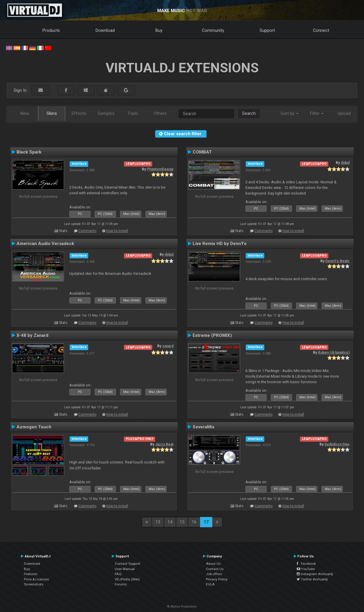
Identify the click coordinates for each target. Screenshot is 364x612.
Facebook (306, 564)
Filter (317, 113)
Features (31, 574)
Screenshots (34, 584)
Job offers (214, 574)
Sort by (290, 113)
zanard (168, 346)
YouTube (306, 569)
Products (51, 30)
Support (267, 30)
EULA (210, 584)
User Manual (125, 569)
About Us (213, 564)
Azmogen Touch (34, 427)
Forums (121, 584)
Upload (344, 113)
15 (182, 522)
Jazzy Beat (164, 444)
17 (206, 522)
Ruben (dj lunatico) (334, 352)
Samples (106, 113)
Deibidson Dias (337, 444)
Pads (133, 113)
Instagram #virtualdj (315, 574)
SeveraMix (204, 427)
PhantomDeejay (160, 169)
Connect (321, 30)
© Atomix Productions (182, 607)
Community (213, 30)
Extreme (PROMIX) (212, 335)
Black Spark (29, 152)
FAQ (118, 574)
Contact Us (215, 569)
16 (194, 522)
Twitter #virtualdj (312, 579)
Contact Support (128, 564)
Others (160, 113)
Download (105, 30)
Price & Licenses (36, 579)
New (25, 113)
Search (249, 113)
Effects (79, 113)
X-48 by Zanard (32, 335)
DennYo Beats (337, 261)
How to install (117, 231)
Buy (159, 30)
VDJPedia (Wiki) (127, 579)
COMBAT (202, 152)
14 (170, 522)
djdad (345, 163)
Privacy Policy (217, 579)
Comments (87, 231)
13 (158, 522)
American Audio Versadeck (45, 244)
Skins (52, 113)
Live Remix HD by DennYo (220, 244)
